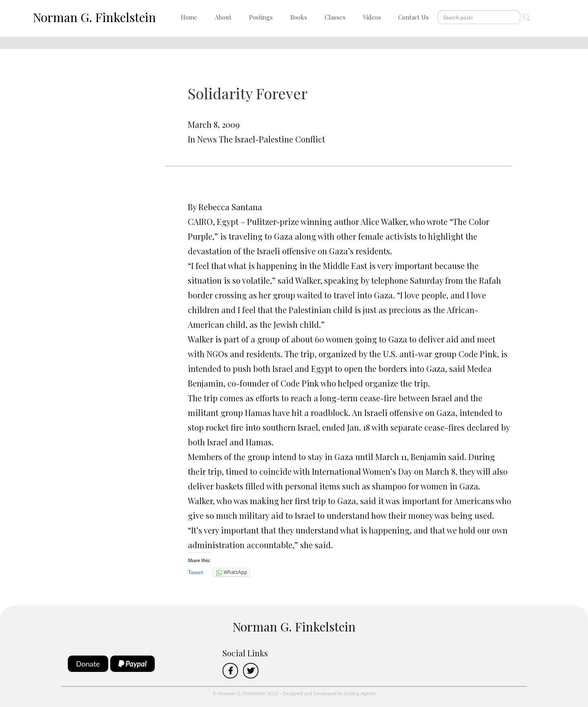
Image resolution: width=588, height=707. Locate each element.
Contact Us (413, 17)
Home (189, 17)
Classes (335, 17)
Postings (261, 17)
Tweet (196, 572)
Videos (372, 17)
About (223, 17)
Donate (88, 664)
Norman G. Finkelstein (94, 17)
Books (299, 17)
